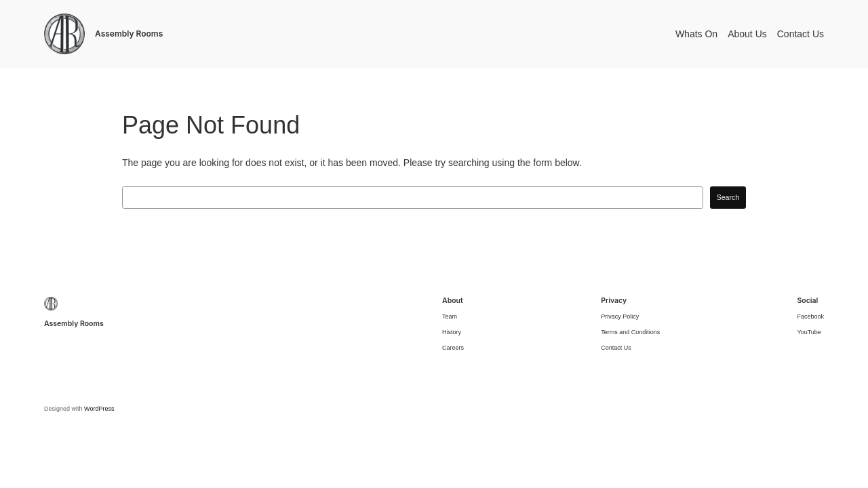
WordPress (99, 409)
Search (728, 197)
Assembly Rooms (129, 34)
